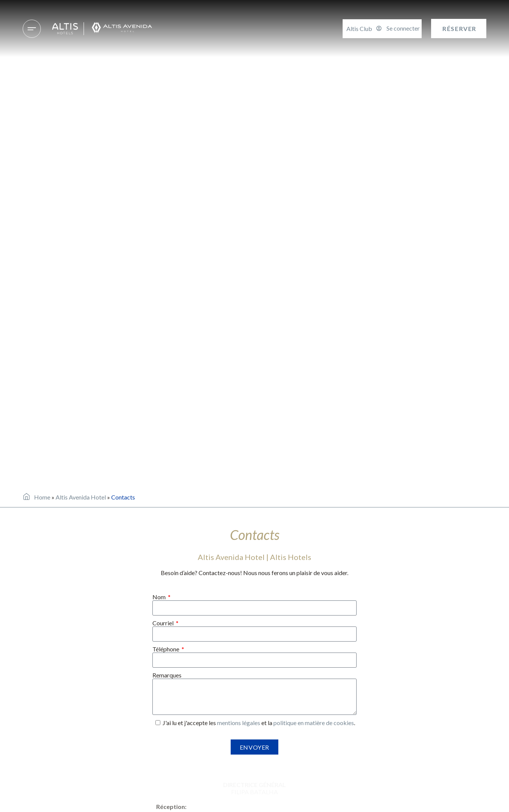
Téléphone (166, 649)
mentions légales (239, 723)
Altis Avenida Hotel (81, 497)
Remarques (167, 675)
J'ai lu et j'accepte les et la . (259, 723)
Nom (160, 597)
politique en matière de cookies (314, 723)
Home (42, 497)
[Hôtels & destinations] (32, 29)
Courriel (164, 623)
